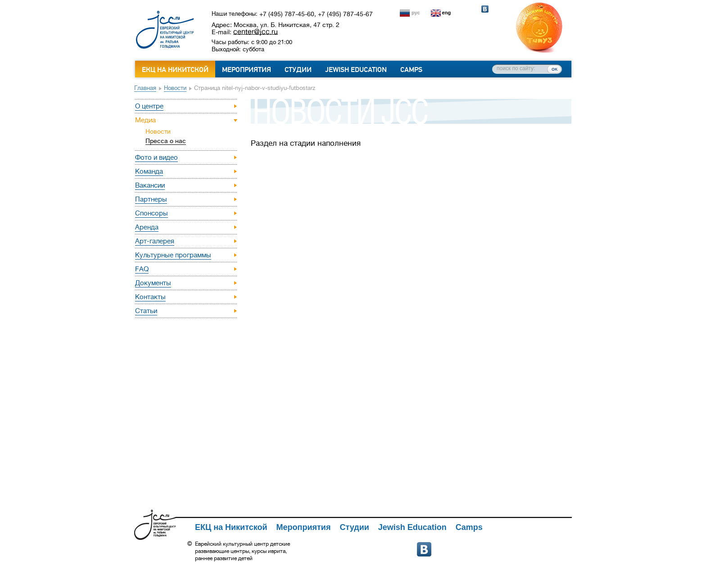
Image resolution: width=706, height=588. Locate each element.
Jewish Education (356, 70)
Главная (145, 88)
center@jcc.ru (256, 31)
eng (447, 13)
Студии (298, 70)
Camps (411, 70)
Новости (175, 88)
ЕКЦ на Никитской (175, 70)
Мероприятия (247, 70)
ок (554, 69)
